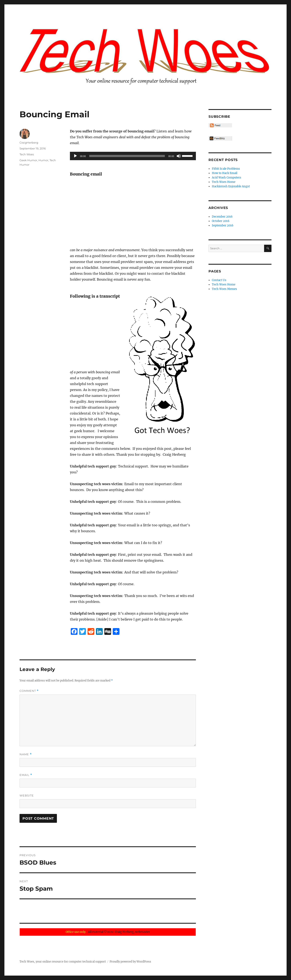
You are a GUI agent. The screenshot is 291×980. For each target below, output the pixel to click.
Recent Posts (223, 160)
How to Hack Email (225, 173)
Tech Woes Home (224, 182)
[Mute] (179, 156)
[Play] (75, 156)
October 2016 (221, 221)
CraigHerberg (29, 143)
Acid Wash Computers (227, 178)
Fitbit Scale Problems (226, 169)
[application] (133, 156)
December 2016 (222, 217)
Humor (43, 160)
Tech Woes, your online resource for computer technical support (63, 962)
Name (26, 754)
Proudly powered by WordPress (130, 962)
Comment (29, 691)
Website (27, 795)
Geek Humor (28, 160)
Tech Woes (27, 154)
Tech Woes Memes (224, 289)
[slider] (127, 156)
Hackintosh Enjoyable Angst (231, 186)
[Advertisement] (134, 212)
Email (26, 775)
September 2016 (223, 225)
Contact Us (219, 280)
